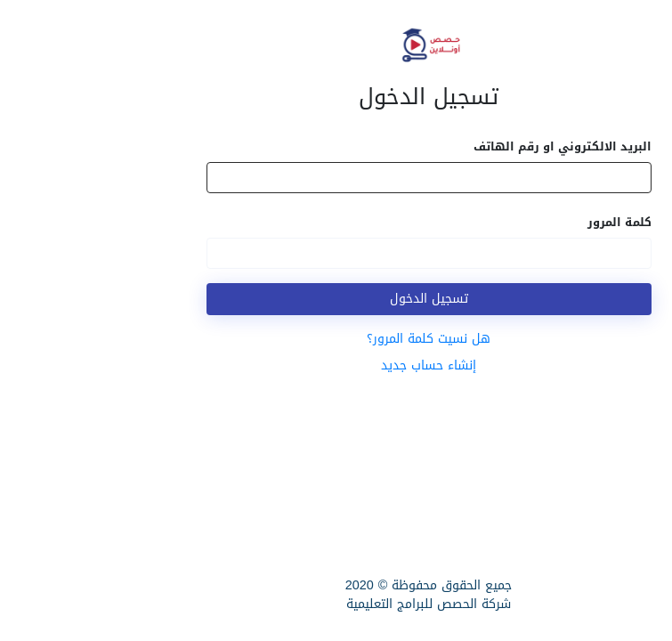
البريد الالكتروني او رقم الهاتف (470, 146)
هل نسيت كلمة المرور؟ (336, 339)
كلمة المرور (527, 222)
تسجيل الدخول (336, 299)
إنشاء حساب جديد (336, 365)
